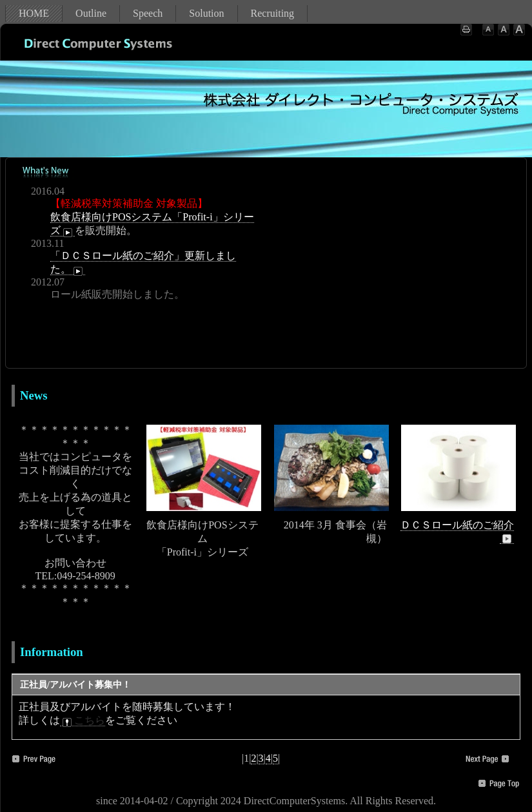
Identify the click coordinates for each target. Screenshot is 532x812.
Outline (91, 13)
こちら (83, 720)
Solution (206, 13)
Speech (148, 13)
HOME (34, 13)
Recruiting (273, 13)
